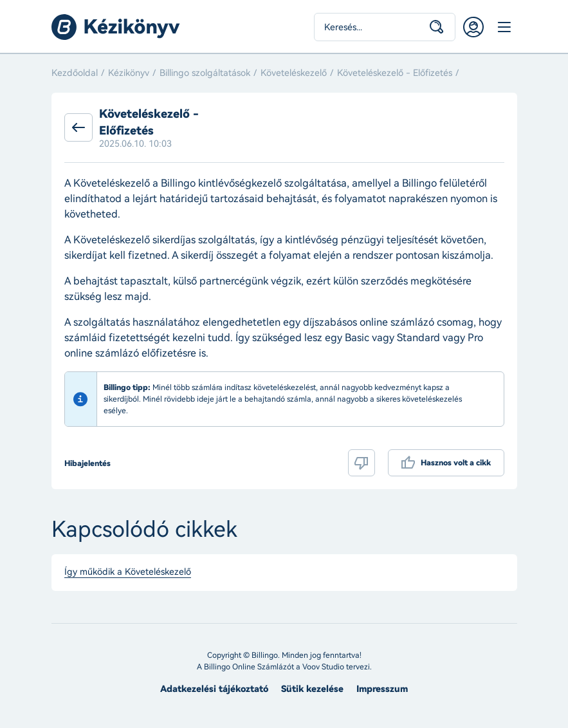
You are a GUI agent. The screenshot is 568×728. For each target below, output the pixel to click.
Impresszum (382, 689)
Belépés (473, 27)
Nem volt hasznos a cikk (362, 463)
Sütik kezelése (312, 689)
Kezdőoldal (75, 73)
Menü (504, 27)
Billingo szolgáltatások (205, 73)
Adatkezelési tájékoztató (214, 689)
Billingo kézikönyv (116, 27)
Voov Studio (323, 667)
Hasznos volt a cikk (456, 463)
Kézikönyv (129, 73)
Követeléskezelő (294, 73)
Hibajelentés (87, 463)
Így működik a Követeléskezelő (128, 572)
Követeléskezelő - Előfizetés (395, 73)
